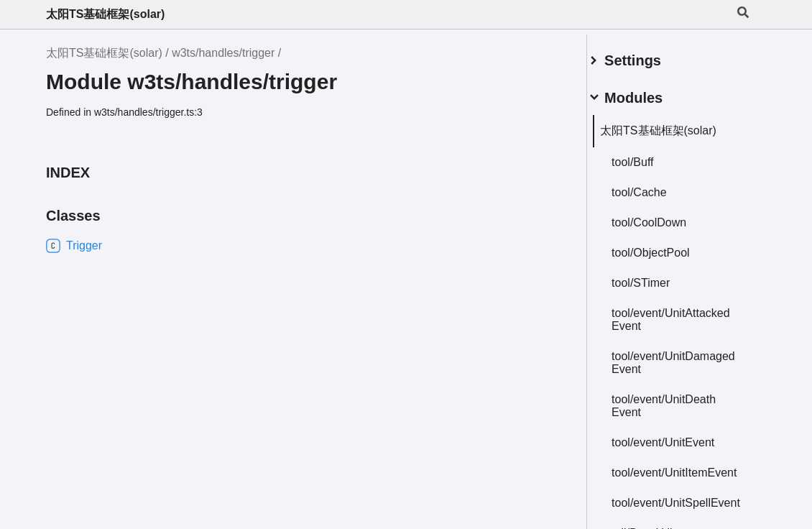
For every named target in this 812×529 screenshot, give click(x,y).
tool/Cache (656, 187)
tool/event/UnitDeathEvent (681, 400)
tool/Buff (650, 156)
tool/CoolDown (666, 217)
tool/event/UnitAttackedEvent (666, 314)
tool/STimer (658, 277)
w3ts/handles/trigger (223, 53)
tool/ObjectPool (668, 247)
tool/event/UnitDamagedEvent (668, 357)
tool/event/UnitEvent (680, 437)
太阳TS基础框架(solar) (105, 14)
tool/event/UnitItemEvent (677, 473)
